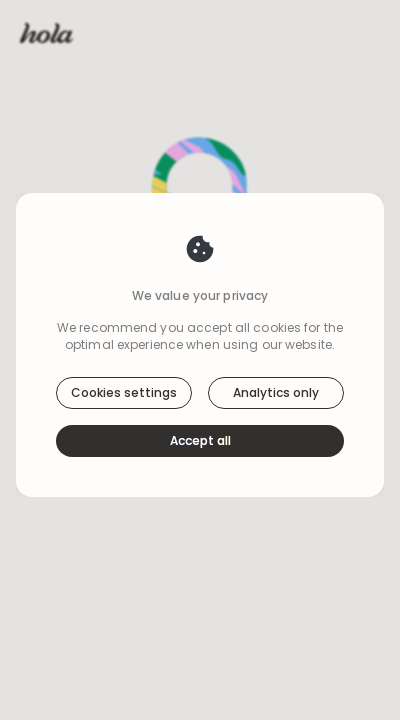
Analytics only (276, 392)
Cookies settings (124, 392)
